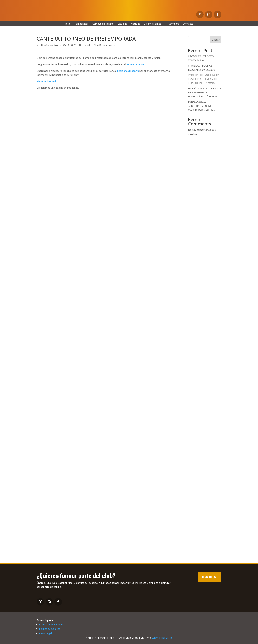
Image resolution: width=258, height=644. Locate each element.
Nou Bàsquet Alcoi (104, 45)
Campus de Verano (103, 24)
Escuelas (122, 24)
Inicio (68, 24)
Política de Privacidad (51, 624)
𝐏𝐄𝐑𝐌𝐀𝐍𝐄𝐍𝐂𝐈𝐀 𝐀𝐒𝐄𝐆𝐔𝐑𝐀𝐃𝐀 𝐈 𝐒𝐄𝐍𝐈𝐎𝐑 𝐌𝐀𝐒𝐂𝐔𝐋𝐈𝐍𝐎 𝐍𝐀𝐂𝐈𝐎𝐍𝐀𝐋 (202, 106)
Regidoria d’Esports (128, 71)
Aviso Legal (45, 633)
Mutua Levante (135, 64)
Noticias (135, 24)
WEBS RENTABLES (162, 638)
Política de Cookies (50, 629)
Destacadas (86, 45)
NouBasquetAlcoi (51, 45)
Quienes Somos (153, 24)
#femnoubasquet (46, 81)
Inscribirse (210, 577)
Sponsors (174, 24)
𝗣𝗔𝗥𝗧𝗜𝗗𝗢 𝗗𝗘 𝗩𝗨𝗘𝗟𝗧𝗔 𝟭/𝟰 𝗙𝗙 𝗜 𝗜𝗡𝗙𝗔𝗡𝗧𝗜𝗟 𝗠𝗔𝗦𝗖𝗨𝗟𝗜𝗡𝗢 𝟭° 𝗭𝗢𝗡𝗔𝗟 (205, 92)
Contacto (188, 24)
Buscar (216, 40)
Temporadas (82, 24)
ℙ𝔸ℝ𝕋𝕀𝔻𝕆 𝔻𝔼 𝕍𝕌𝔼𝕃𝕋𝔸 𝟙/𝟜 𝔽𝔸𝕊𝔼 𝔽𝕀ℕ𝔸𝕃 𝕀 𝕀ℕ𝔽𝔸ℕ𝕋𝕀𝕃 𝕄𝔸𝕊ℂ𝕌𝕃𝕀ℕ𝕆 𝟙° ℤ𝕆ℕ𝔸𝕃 (204, 79)
